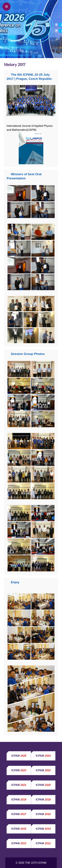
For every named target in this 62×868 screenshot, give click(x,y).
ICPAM (19, 756)
